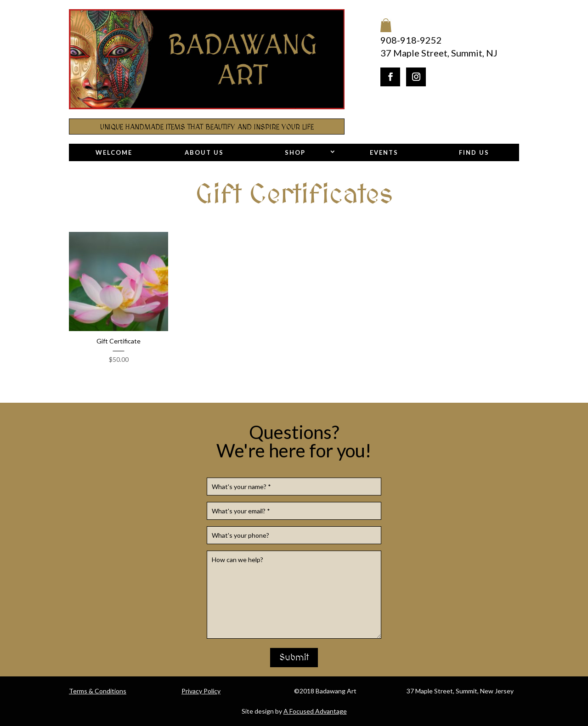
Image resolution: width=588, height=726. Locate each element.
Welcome (114, 152)
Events (384, 152)
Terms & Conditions (98, 691)
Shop (295, 152)
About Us (204, 152)
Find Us (474, 152)
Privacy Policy (201, 691)
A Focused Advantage (315, 711)
